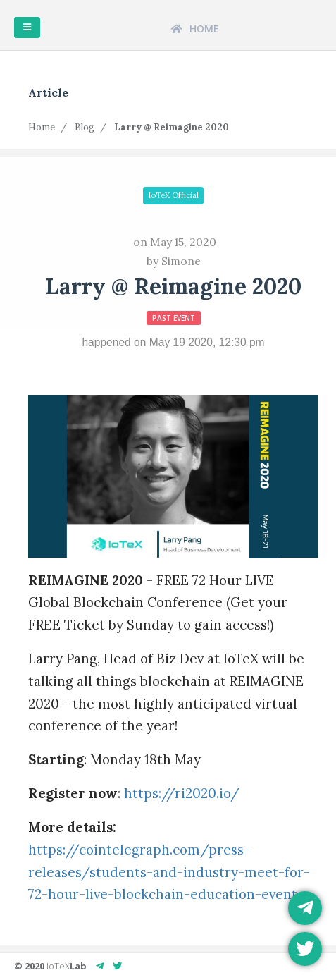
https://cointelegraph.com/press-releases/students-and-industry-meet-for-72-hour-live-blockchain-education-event (169, 872)
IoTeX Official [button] (173, 195)
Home (42, 127)
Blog (85, 127)
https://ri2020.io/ (182, 793)
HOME (195, 29)
